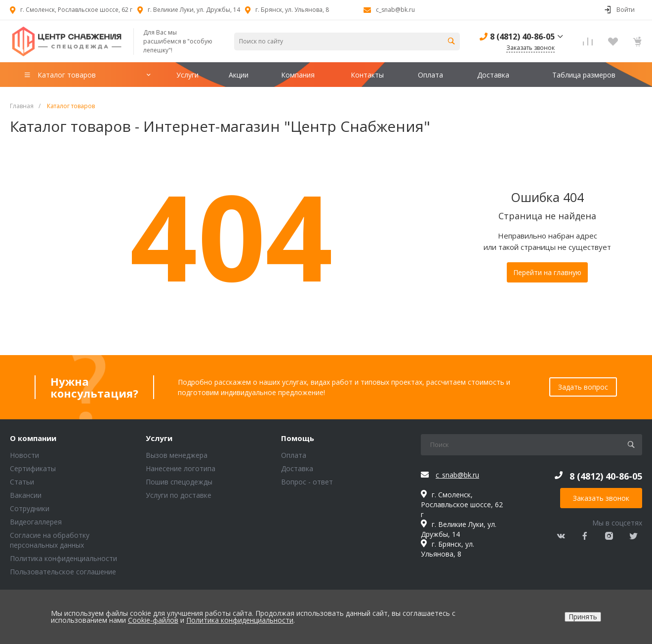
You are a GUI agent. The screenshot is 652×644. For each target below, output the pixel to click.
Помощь (298, 439)
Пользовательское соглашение (63, 572)
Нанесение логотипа (181, 468)
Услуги (159, 439)
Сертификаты (33, 468)
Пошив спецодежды (179, 482)
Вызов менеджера (177, 455)
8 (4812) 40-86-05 (522, 37)
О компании (33, 439)
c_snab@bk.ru (395, 10)
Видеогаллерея (36, 522)
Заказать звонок (601, 498)
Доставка (297, 468)
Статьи (22, 482)
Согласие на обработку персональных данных (50, 540)
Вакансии (26, 495)
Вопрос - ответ (307, 482)
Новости (24, 455)
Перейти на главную (547, 272)
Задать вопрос (583, 387)
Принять (583, 617)
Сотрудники (30, 508)
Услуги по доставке (179, 495)
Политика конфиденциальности (63, 558)
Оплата (294, 455)
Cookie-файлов (153, 620)
